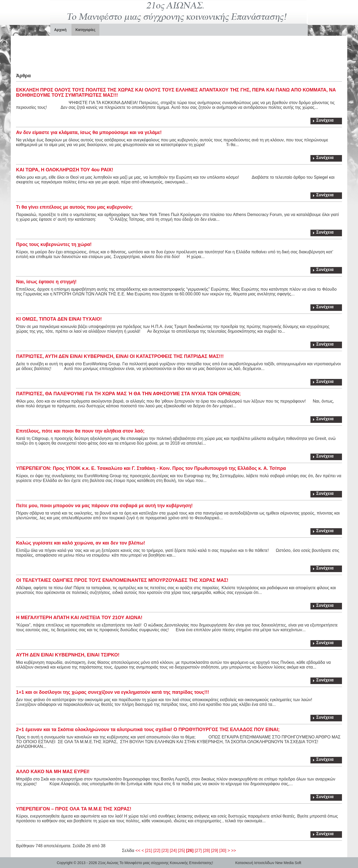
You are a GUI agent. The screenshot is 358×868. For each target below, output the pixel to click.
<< (138, 851)
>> (234, 851)
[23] (165, 851)
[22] (157, 851)
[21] (149, 851)
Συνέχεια (325, 120)
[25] (181, 851)
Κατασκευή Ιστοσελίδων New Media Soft (268, 863)
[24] (173, 851)
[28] (206, 851)
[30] (223, 851)
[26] (190, 851)
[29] (215, 851)
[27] (198, 851)
